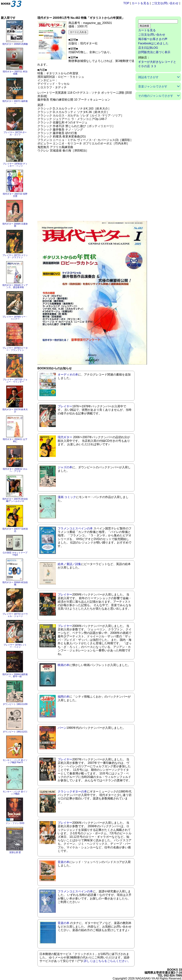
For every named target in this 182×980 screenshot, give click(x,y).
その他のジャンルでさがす (156, 96)
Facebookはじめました (153, 43)
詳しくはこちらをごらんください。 (107, 961)
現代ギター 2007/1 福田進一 (15, 102)
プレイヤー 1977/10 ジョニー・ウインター (15, 381)
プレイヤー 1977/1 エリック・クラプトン (15, 256)
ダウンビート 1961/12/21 (15, 732)
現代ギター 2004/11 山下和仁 (15, 440)
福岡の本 (64, 697)
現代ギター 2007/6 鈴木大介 (15, 411)
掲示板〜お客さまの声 (153, 39)
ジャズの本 (65, 467)
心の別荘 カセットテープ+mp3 (15, 554)
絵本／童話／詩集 (69, 564)
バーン (62, 728)
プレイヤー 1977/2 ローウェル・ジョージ (15, 615)
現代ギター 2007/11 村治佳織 (15, 73)
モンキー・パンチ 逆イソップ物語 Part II (15, 761)
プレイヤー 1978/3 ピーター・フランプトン (15, 349)
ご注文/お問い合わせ (165, 3)
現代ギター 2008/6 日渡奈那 (15, 225)
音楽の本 (64, 862)
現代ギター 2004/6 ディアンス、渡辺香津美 (15, 286)
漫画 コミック (67, 497)
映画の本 (64, 665)
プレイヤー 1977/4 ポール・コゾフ (15, 133)
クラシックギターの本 (72, 792)
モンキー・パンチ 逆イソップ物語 (15, 793)
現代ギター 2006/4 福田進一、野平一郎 (15, 675)
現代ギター (65, 437)
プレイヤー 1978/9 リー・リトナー (15, 318)
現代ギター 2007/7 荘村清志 (15, 530)
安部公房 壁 (15, 852)
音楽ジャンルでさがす (153, 86)
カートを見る (140, 3)
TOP (126, 3)
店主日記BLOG (148, 48)
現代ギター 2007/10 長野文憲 (15, 195)
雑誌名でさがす (148, 77)
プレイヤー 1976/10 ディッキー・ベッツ (15, 165)
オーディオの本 (68, 375)
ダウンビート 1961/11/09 (15, 704)
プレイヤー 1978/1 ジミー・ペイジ (15, 646)
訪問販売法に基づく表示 (154, 52)
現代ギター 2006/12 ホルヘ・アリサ (15, 470)
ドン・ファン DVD (15, 823)
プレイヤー (65, 406)
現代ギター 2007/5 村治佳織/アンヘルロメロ (15, 500)
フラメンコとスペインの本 (75, 528)
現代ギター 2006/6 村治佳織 (15, 583)
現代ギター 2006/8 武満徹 (15, 44)
